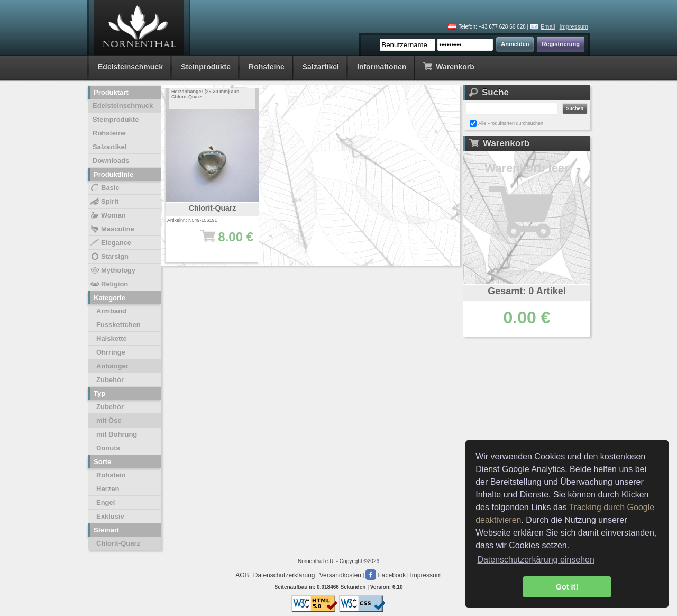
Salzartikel (321, 67)
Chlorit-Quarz (118, 543)
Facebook (386, 575)
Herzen (108, 489)
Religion (109, 284)
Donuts (108, 448)
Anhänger (112, 366)
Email (548, 26)
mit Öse (109, 420)
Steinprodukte (206, 67)
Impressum (574, 26)
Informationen (382, 67)
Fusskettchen (118, 325)
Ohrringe (111, 352)
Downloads (111, 161)
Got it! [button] (567, 587)
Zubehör (110, 380)
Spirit (104, 202)
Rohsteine (267, 67)
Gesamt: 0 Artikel (527, 291)
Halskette (112, 338)
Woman (108, 215)
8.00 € (218, 242)
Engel (106, 502)
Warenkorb (448, 66)
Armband (111, 311)
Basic (104, 188)
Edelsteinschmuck (130, 67)
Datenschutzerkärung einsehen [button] (536, 560)
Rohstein (111, 475)
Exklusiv (110, 516)
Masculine (112, 229)
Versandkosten (340, 575)
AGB (242, 575)
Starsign (109, 257)
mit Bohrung (117, 434)
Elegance (110, 243)
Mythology (112, 270)
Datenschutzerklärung (284, 575)
